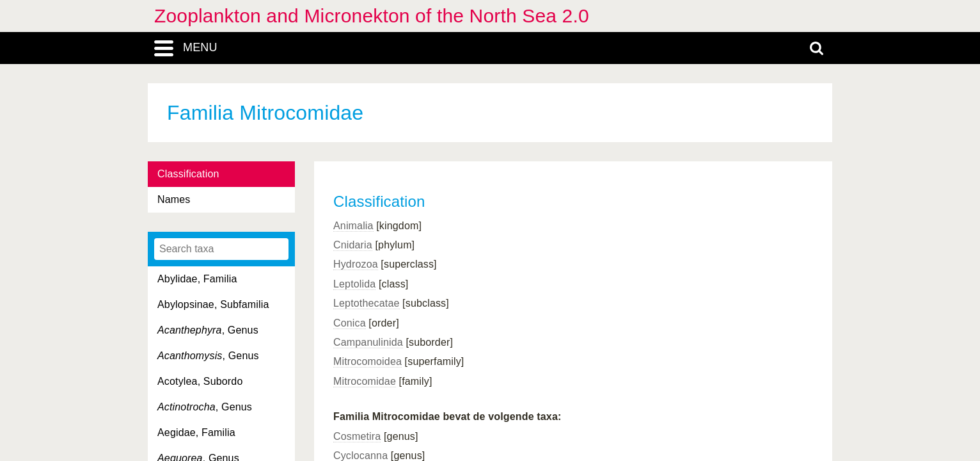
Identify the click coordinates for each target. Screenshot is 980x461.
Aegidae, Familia (196, 433)
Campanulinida (368, 342)
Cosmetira (357, 436)
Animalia (353, 226)
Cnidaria (353, 245)
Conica (350, 323)
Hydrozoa (356, 264)
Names (174, 199)
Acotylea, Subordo (200, 381)
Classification (188, 174)
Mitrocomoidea (367, 361)
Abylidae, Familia (197, 279)
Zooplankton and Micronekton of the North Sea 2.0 (372, 16)
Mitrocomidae (365, 381)
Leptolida (354, 284)
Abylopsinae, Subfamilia (213, 304)
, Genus (208, 330)
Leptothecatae (367, 303)
